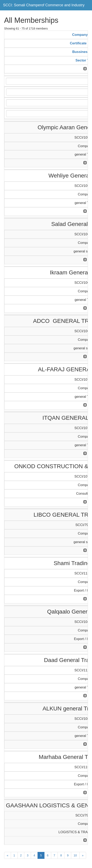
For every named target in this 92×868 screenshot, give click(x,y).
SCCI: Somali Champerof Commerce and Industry (44, 5)
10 (75, 855)
